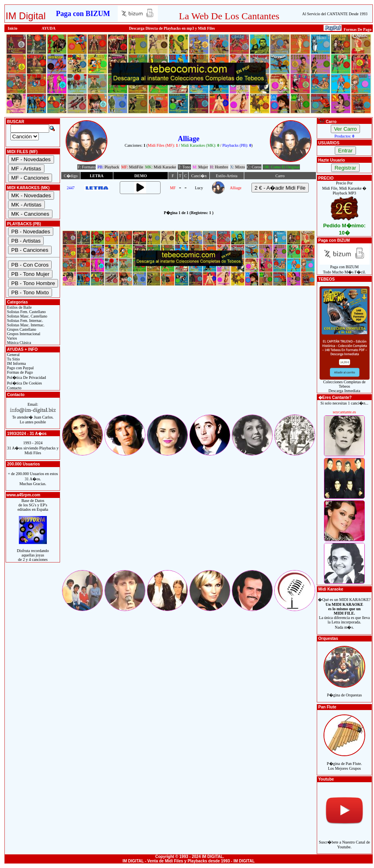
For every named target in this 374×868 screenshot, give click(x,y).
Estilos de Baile (19, 307)
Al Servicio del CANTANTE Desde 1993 (335, 14)
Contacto (14, 388)
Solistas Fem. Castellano (26, 312)
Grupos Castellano (21, 329)
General (13, 355)
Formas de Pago (19, 372)
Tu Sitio (13, 359)
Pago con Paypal (20, 368)
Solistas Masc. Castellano (27, 316)
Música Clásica (19, 343)
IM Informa (16, 363)
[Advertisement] (189, 357)
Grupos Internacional (23, 334)
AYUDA (49, 28)
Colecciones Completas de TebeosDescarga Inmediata (345, 384)
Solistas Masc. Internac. (25, 325)
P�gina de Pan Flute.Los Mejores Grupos (344, 762)
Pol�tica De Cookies (24, 383)
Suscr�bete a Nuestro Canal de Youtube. (344, 840)
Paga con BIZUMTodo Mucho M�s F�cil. (345, 268)
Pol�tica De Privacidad (26, 377)
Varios (11, 338)
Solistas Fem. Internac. (24, 321)
